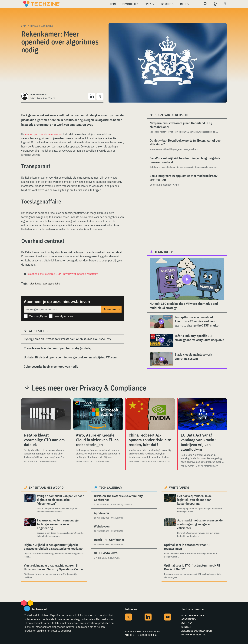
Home (113, 4)
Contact (186, 627)
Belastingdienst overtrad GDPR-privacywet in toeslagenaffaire (62, 274)
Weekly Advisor (64, 316)
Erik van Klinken (138, 461)
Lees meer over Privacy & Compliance (89, 388)
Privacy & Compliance (42, 26)
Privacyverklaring (193, 634)
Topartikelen (130, 4)
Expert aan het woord (46, 488)
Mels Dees (29, 461)
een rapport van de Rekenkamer (44, 134)
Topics (147, 4)
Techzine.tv (164, 252)
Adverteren (189, 619)
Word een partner (193, 615)
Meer (183, 4)
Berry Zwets (83, 461)
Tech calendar (110, 488)
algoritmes (36, 284)
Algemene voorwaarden (197, 631)
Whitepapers (179, 488)
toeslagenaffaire (51, 284)
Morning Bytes (38, 316)
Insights (166, 4)
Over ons (187, 623)
